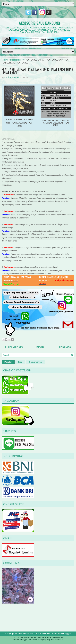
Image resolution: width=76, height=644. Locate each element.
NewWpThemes (29, 638)
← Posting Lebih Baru (13, 347)
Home (5, 60)
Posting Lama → (66, 347)
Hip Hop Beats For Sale (53, 640)
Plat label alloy (17, 60)
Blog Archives (35, 362)
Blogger (67, 634)
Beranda (40, 347)
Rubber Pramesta (13, 77)
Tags (20, 362)
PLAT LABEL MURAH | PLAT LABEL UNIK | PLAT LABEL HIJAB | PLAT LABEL (37, 71)
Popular (8, 362)
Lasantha (58, 638)
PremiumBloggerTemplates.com (27, 640)
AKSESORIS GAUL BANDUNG (39, 23)
